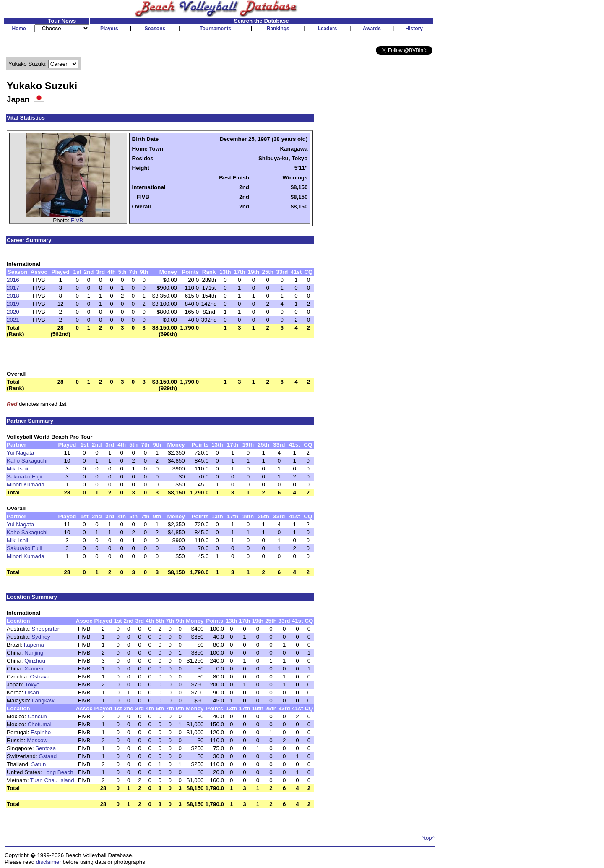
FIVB (77, 220)
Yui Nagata (20, 453)
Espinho (41, 732)
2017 (13, 288)
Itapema (34, 645)
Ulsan (32, 693)
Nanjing (34, 653)
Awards (372, 29)
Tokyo (32, 685)
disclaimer (49, 862)
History (414, 29)
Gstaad (48, 756)
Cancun (37, 716)
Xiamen (34, 669)
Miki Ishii (17, 469)
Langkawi (44, 700)
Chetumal (40, 724)
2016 (13, 280)
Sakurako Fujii (24, 477)
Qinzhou (35, 661)
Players (109, 29)
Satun (39, 764)
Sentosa (46, 748)
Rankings (278, 29)
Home (19, 29)
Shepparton (46, 629)
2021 (13, 320)
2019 (13, 304)
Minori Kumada (26, 485)
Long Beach (58, 772)
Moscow (37, 740)
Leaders (327, 29)
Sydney (41, 637)
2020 (13, 312)
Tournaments (215, 29)
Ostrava (40, 677)
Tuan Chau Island (52, 780)
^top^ (428, 838)
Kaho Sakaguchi (27, 461)
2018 (13, 296)
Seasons (155, 29)
